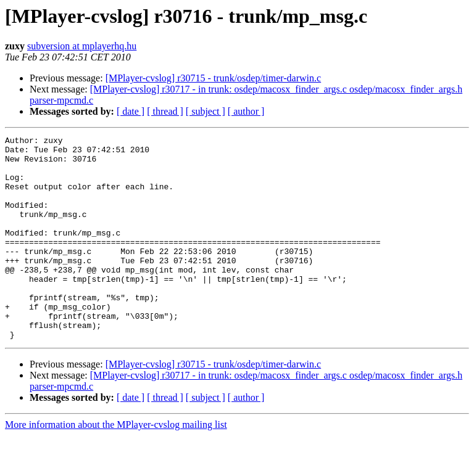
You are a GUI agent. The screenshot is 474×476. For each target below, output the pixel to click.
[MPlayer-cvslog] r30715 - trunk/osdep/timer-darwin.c (214, 78)
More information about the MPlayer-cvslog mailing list (116, 465)
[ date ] (131, 111)
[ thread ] (165, 111)
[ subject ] (206, 111)
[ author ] (246, 111)
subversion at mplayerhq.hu (82, 46)
